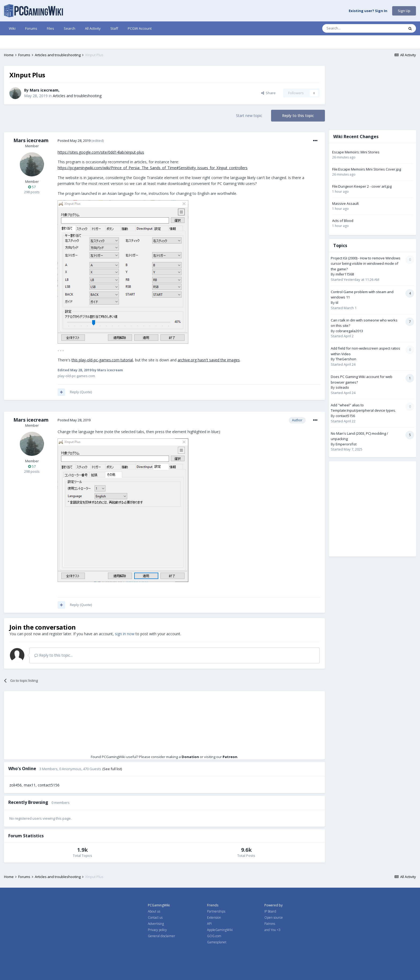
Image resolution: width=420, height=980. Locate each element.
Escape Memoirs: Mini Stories (356, 152)
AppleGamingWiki (220, 930)
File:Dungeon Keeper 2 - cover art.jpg (362, 186)
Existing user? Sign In (368, 11)
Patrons (270, 924)
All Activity (93, 28)
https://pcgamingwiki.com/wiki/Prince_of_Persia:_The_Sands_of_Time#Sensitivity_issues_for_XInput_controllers (153, 168)
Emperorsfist (346, 444)
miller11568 (345, 274)
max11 (30, 785)
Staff (114, 28)
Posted (74, 141)
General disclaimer (162, 936)
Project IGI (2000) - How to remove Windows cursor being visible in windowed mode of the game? (366, 264)
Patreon (230, 757)
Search (70, 28)
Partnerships (216, 911)
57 (32, 187)
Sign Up (404, 11)
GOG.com (214, 936)
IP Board (270, 911)
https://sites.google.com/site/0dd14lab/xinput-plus (101, 152)
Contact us (155, 917)
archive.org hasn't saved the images (209, 360)
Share (268, 93)
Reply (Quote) (81, 392)
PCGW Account (140, 28)
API (209, 924)
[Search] (350, 28)
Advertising (156, 924)
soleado (342, 387)
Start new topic (249, 116)
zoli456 (16, 785)
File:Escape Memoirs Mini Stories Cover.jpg (367, 169)
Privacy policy (157, 930)
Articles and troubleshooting (77, 96)
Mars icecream (44, 90)
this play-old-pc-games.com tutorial (102, 360)
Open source (274, 917)
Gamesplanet (217, 942)
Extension (214, 917)
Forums (31, 28)
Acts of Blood (343, 221)
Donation (190, 757)
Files (50, 28)
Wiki (12, 28)
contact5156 (49, 785)
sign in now (125, 634)
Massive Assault (345, 203)
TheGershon (346, 359)
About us (154, 911)
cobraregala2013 (349, 331)
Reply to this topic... (53, 655)
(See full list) (112, 769)
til (337, 302)
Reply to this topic (298, 116)
